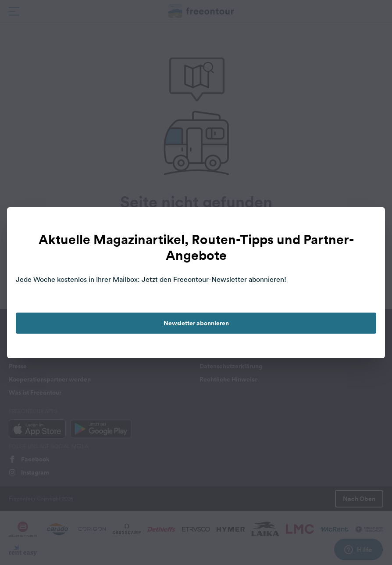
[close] (369, 223)
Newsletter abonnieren (196, 323)
